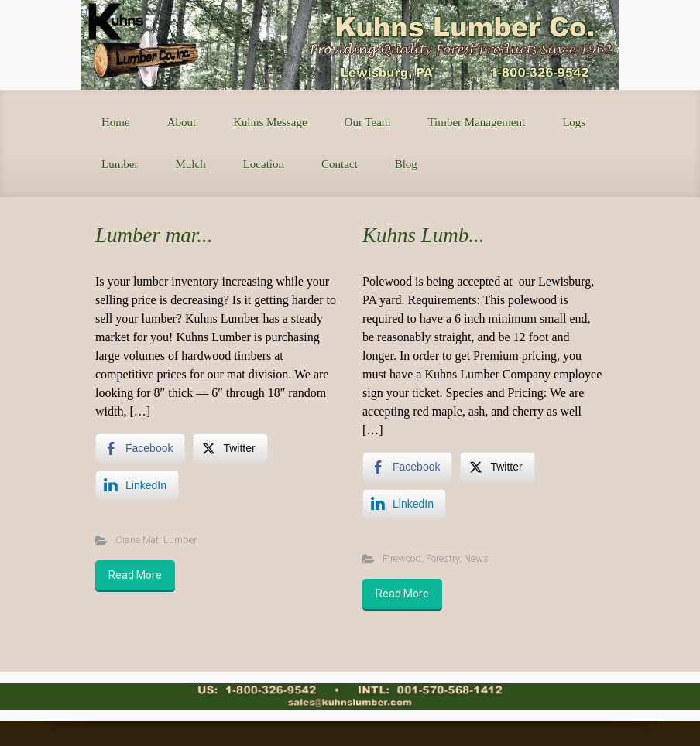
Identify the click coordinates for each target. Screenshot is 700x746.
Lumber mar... (154, 235)
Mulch (190, 164)
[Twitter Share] (230, 448)
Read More (135, 575)
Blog (406, 164)
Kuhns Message (270, 122)
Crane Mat (137, 540)
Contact (340, 164)
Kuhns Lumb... (424, 235)
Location (264, 164)
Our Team (368, 122)
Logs (574, 122)
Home (116, 122)
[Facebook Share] (140, 448)
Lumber (120, 164)
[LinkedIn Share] (137, 485)
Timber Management (476, 122)
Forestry (443, 558)
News (476, 558)
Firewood (402, 558)
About (182, 122)
